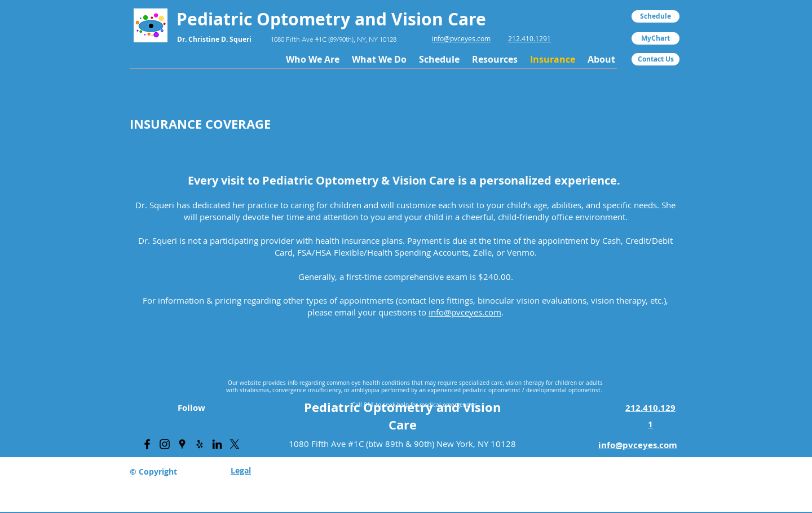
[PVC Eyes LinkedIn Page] (217, 444)
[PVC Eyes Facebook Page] (147, 444)
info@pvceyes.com (461, 38)
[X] (235, 444)
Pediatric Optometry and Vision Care (402, 416)
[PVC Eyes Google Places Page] (182, 444)
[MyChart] (656, 38)
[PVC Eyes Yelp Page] (200, 444)
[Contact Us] (656, 59)
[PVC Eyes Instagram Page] (165, 444)
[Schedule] (656, 16)
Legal (241, 470)
